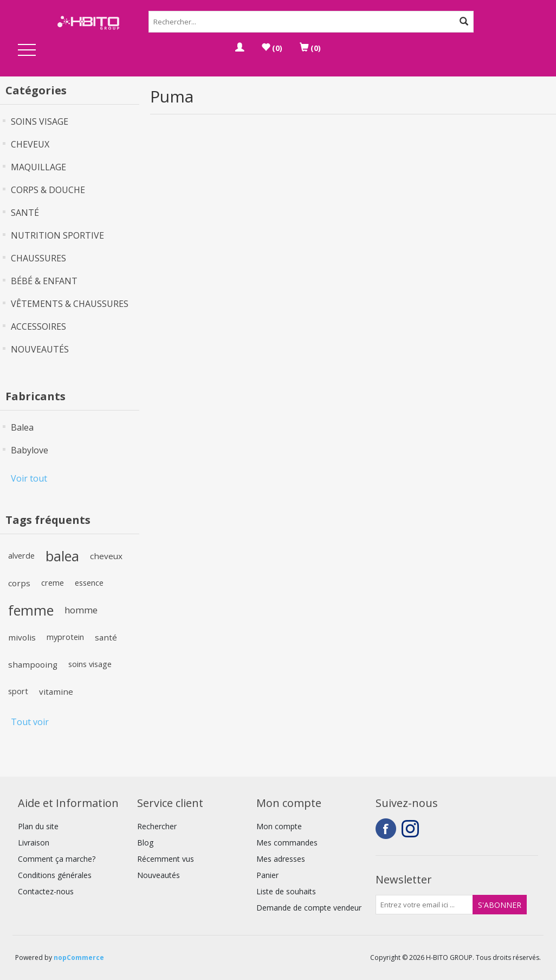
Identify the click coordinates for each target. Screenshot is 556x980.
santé (106, 637)
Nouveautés (159, 875)
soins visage (90, 664)
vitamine (56, 691)
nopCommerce (79, 957)
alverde (21, 556)
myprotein (65, 637)
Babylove (30, 450)
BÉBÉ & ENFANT (44, 281)
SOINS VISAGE (40, 121)
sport (18, 691)
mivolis (22, 637)
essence (89, 583)
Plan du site (38, 826)
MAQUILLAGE (38, 167)
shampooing (33, 664)
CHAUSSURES (38, 258)
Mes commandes (287, 843)
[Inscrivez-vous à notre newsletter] (424, 905)
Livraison (34, 843)
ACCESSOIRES (38, 326)
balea (62, 556)
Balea (22, 427)
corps (19, 583)
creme (53, 583)
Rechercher (157, 826)
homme (81, 610)
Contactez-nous (46, 891)
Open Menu (27, 51)
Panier (267, 875)
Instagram (412, 829)
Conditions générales (55, 875)
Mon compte (279, 826)
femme (31, 610)
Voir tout (29, 478)
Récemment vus (166, 859)
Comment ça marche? (57, 859)
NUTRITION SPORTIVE (57, 235)
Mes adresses (281, 859)
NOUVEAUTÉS (40, 349)
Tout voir (30, 722)
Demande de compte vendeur (309, 908)
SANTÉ (25, 213)
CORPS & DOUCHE (48, 190)
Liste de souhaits (286, 891)
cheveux (106, 556)
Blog (145, 843)
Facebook (386, 829)
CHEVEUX (30, 144)
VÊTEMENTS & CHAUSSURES (70, 304)
